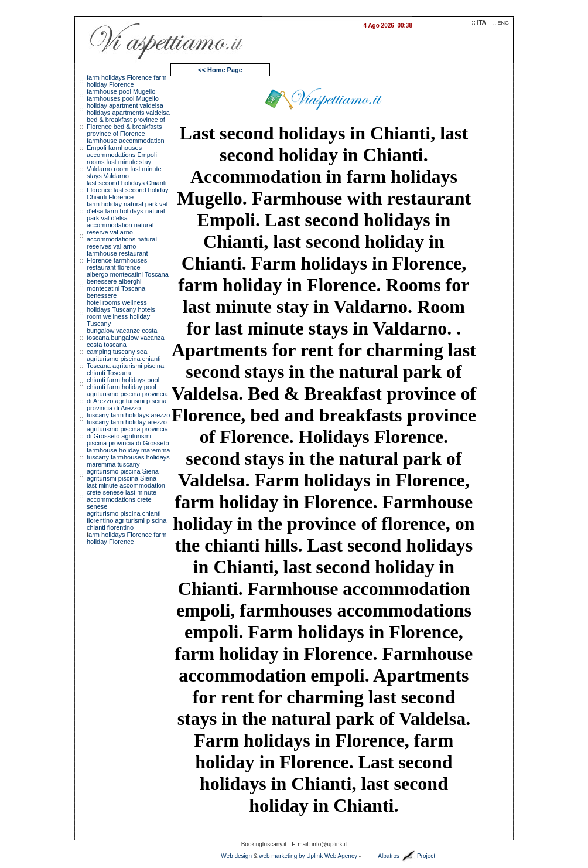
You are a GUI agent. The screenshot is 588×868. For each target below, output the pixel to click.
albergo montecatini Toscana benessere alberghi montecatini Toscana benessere (128, 285)
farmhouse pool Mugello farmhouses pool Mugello (123, 95)
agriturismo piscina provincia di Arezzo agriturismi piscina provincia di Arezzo (127, 401)
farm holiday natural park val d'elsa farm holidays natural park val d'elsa (127, 211)
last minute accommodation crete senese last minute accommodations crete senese (126, 496)
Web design (236, 856)
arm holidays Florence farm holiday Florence (127, 538)
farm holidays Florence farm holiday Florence (127, 81)
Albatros (389, 856)
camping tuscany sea (117, 352)
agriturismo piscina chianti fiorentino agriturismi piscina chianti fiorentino (127, 520)
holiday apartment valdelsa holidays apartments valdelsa (128, 109)
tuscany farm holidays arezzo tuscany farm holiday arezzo (128, 418)
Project (426, 856)
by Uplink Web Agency (328, 856)
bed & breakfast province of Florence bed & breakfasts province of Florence (126, 127)
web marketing (278, 856)
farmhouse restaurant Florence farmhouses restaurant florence (117, 260)
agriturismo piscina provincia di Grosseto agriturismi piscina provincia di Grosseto (128, 436)
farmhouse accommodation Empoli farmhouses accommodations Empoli (126, 148)
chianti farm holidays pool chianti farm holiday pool (123, 383)
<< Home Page (220, 70)
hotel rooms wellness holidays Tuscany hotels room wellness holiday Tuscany (121, 313)
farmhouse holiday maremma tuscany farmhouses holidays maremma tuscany (128, 457)
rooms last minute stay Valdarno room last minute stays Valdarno (124, 169)
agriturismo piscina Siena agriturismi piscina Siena (123, 475)
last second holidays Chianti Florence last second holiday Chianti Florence (127, 190)
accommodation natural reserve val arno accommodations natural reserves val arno (122, 236)
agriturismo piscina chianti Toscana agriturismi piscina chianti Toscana (125, 366)
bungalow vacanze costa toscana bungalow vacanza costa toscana (126, 338)
